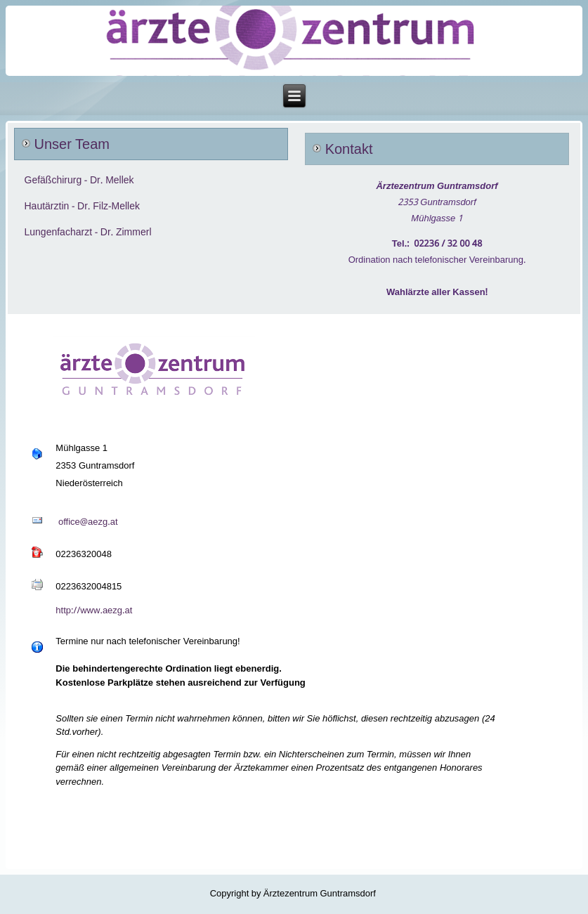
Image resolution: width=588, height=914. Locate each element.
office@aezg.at (88, 522)
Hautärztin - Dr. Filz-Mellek (82, 207)
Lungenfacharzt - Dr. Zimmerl (88, 233)
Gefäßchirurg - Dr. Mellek (79, 181)
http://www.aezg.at (94, 611)
